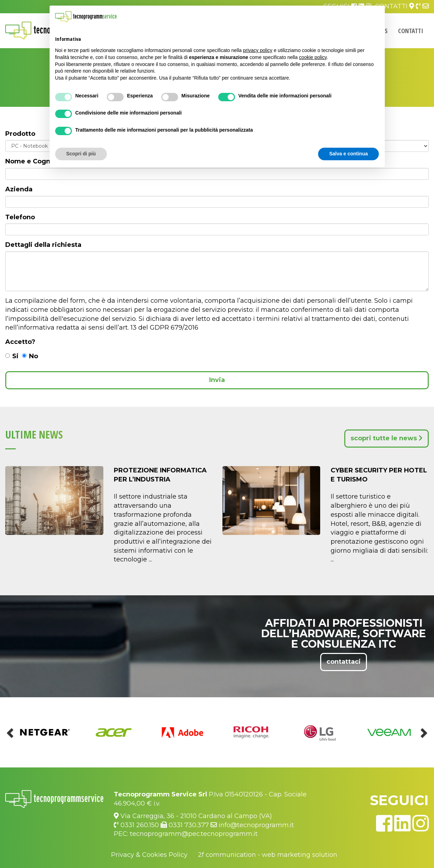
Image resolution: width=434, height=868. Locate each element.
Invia (217, 380)
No (30, 356)
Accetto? (20, 342)
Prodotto (20, 134)
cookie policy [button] (313, 57)
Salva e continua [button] (348, 154)
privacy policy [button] (258, 50)
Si (12, 356)
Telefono (20, 217)
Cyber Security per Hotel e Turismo (379, 475)
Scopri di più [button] (81, 154)
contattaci (344, 662)
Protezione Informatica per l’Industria (160, 475)
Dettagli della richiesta (43, 245)
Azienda (19, 189)
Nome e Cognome (35, 161)
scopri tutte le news (387, 438)
